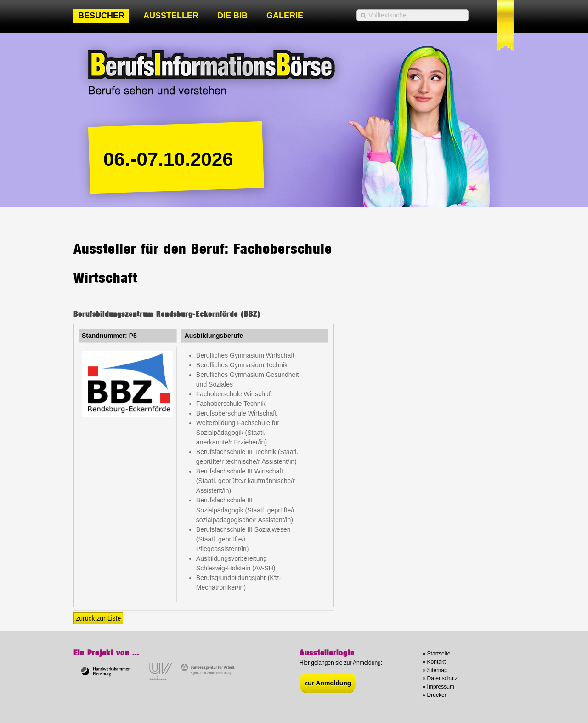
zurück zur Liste (98, 618)
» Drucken (435, 695)
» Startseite (437, 654)
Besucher (101, 16)
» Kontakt (434, 662)
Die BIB (232, 16)
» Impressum (438, 687)
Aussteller (171, 16)
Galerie (285, 16)
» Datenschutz (440, 678)
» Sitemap (435, 670)
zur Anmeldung (328, 683)
